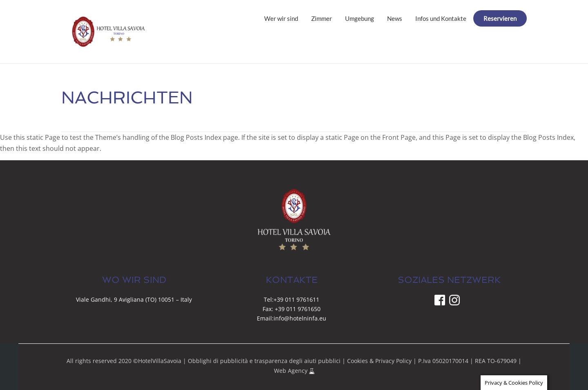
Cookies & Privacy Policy (379, 361)
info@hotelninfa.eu (300, 318)
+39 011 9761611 (296, 299)
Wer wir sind (281, 18)
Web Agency (292, 371)
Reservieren (500, 18)
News (395, 18)
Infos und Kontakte (441, 18)
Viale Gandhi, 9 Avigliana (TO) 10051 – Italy (134, 299)
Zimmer (322, 18)
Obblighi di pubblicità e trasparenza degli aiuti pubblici (264, 361)
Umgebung (360, 18)
